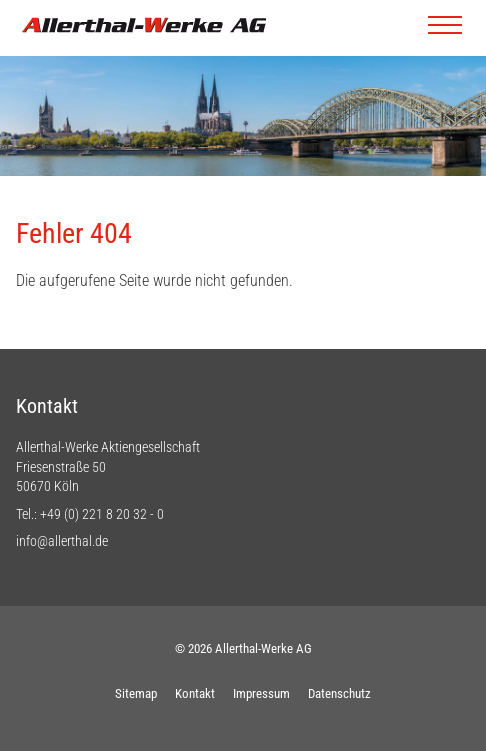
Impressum (261, 693)
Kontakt (195, 693)
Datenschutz (339, 693)
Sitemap (136, 693)
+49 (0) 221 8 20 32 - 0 (102, 514)
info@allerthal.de (62, 541)
